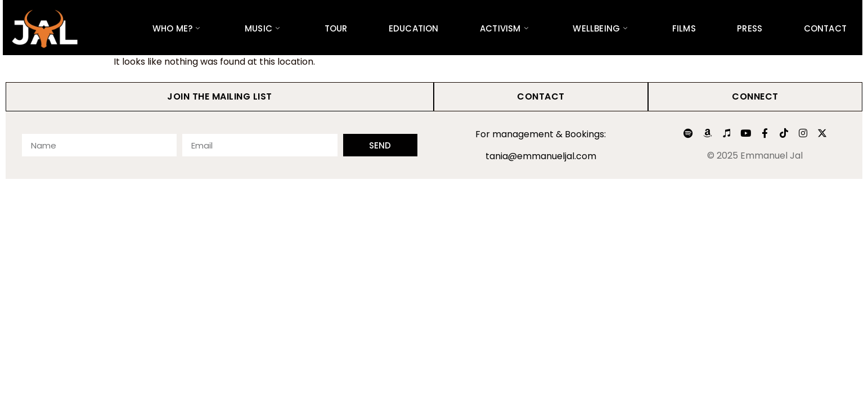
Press (750, 28)
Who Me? (176, 28)
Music (262, 28)
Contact (825, 28)
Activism (504, 28)
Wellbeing (600, 28)
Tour (336, 28)
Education (414, 28)
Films (684, 28)
